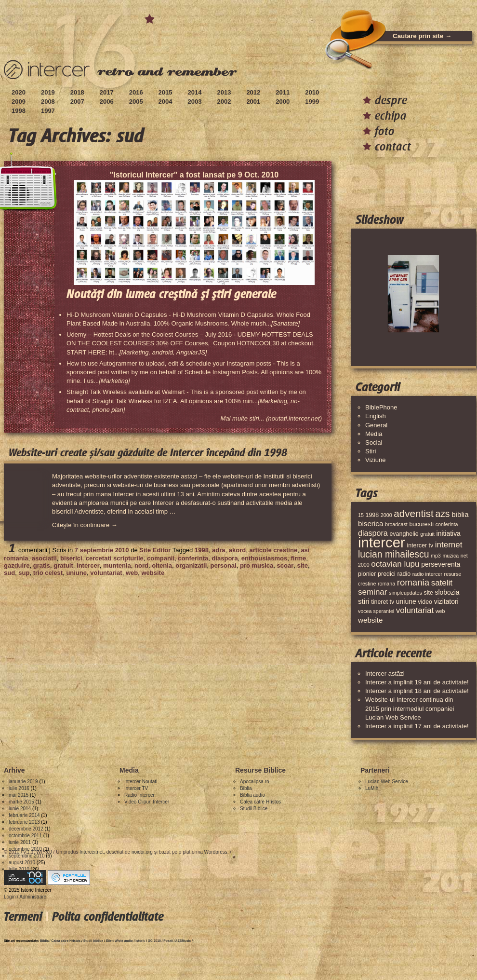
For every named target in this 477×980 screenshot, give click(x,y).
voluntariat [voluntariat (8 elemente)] (415, 610)
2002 (224, 102)
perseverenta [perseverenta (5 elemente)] (441, 564)
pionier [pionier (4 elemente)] (367, 574)
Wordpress (216, 852)
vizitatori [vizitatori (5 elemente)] (446, 601)
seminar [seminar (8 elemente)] (372, 592)
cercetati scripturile (115, 558)
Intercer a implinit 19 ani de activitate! (417, 682)
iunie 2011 (20, 842)
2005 (136, 102)
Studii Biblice (254, 809)
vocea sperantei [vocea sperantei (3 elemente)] (376, 611)
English (376, 416)
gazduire (17, 565)
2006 (107, 102)
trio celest (48, 573)
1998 (19, 111)
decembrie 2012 (26, 829)
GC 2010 (154, 941)
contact (393, 146)
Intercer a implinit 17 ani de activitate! (417, 726)
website (153, 573)
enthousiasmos (264, 558)
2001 (253, 102)
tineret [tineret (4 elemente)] (379, 602)
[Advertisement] (179, 605)
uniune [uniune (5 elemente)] (406, 601)
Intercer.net (92, 852)
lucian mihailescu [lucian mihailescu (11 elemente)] (393, 554)
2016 (136, 92)
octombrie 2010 (25, 849)
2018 (77, 92)
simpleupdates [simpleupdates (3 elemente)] (405, 593)
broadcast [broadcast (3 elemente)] (396, 524)
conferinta (193, 558)
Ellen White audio (119, 941)
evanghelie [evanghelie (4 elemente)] (404, 534)
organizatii (191, 565)
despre (391, 100)
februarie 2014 (24, 815)
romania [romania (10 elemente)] (413, 582)
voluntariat (106, 573)
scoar (285, 565)
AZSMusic (183, 941)
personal (224, 565)
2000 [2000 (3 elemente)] (386, 515)
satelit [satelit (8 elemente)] (442, 583)
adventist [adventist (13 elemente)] (414, 513)
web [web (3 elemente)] (440, 611)
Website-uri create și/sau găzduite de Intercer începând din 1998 (148, 453)
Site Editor (155, 550)
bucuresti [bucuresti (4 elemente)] (421, 524)
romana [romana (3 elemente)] (386, 584)
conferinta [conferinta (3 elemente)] (447, 524)
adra (219, 550)
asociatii (44, 558)
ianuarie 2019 (23, 782)
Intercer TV (136, 788)
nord (141, 565)
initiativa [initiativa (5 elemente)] (449, 533)
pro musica (257, 565)
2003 (195, 102)
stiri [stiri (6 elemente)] (364, 601)
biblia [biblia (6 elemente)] (460, 514)
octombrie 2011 (25, 836)
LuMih (372, 788)
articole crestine (273, 550)
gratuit (63, 565)
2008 (48, 102)
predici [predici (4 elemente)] (387, 574)
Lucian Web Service (387, 782)
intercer (88, 565)
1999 (312, 102)
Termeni (23, 917)
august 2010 (22, 863)
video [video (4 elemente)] (425, 602)
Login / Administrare (25, 897)
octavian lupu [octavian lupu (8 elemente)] (395, 564)
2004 (166, 102)
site (302, 565)
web (132, 573)
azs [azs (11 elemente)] (442, 514)
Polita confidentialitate (108, 917)
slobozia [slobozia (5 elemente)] (447, 592)
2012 (253, 92)
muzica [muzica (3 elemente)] (450, 556)
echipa (391, 116)
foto (385, 131)
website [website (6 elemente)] (371, 620)
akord (237, 550)
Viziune (375, 460)
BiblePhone (381, 407)
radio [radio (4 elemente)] (404, 574)
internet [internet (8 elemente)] (449, 545)
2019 (48, 92)
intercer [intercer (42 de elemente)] (382, 542)
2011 (283, 92)
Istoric (140, 941)
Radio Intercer (139, 795)
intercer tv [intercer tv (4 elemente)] (420, 545)
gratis (42, 565)
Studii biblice (93, 941)
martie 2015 (21, 802)
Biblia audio (252, 795)
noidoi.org (142, 852)
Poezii (168, 941)
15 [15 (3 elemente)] (361, 515)
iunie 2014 (20, 809)
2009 (19, 102)
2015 (166, 92)
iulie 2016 (19, 788)
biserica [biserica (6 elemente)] (371, 524)
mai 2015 (19, 795)
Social (374, 442)
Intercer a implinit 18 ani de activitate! (417, 691)
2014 (195, 92)
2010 (312, 92)
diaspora (225, 558)
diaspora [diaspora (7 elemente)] (373, 533)
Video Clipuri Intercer (147, 802)
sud (9, 573)
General (376, 425)
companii (161, 558)
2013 (224, 92)
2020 (19, 92)
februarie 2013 (24, 822)
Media (374, 434)
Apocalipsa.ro (255, 782)
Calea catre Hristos (66, 941)
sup (24, 573)
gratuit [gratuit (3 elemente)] (427, 534)
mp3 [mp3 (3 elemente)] (436, 556)
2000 (283, 102)
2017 (107, 92)
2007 (77, 102)
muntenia (117, 565)
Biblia (246, 788)
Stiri (371, 451)
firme (298, 558)
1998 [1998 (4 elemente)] (372, 515)
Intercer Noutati (141, 782)
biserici (71, 558)
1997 (48, 111)
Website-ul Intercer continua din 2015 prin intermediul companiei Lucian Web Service (410, 708)
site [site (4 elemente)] (428, 593)
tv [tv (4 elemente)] (392, 602)
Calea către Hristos (260, 802)
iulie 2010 (19, 869)
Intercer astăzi (385, 674)
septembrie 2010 (27, 856)
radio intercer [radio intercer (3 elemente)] (427, 574)
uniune (76, 573)
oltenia (162, 565)
